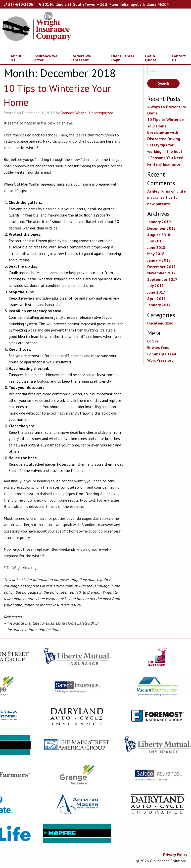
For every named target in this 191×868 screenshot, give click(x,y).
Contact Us (179, 58)
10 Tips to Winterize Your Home (166, 123)
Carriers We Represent (81, 58)
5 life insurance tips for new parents (167, 197)
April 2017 (156, 299)
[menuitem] (13, 58)
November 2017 (162, 273)
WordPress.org (160, 360)
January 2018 (159, 260)
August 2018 (159, 235)
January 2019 (159, 222)
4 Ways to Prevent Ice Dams (167, 110)
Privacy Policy (175, 855)
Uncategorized (101, 113)
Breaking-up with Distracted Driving (164, 135)
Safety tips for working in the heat (165, 148)
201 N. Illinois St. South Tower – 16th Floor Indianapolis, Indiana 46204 (105, 4)
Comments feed (162, 354)
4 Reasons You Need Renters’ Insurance (165, 161)
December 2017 (161, 267)
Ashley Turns (159, 191)
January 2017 (159, 305)
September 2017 (162, 279)
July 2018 (155, 241)
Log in (153, 341)
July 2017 (155, 286)
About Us (16, 58)
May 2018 (156, 254)
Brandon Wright (73, 113)
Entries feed (158, 347)
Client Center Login (122, 58)
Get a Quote (151, 58)
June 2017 (156, 292)
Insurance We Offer (46, 58)
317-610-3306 (21, 4)
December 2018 (161, 228)
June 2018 (156, 247)
